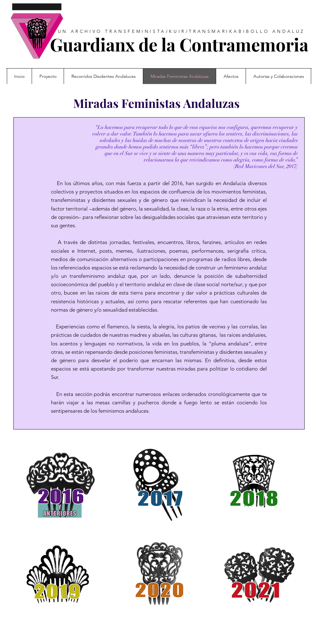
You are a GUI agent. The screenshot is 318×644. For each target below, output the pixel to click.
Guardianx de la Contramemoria (179, 44)
